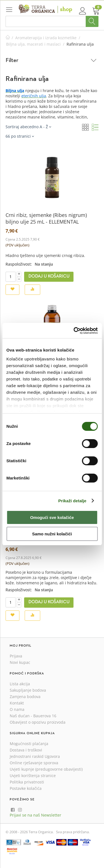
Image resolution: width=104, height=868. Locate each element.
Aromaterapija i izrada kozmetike (46, 38)
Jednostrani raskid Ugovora (35, 756)
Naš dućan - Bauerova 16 (33, 716)
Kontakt (17, 703)
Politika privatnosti (27, 782)
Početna (8, 38)
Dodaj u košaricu (49, 276)
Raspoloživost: (19, 264)
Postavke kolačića (26, 788)
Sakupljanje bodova (28, 690)
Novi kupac (20, 662)
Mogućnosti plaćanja (29, 744)
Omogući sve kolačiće (52, 517)
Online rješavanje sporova (34, 763)
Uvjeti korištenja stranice (33, 776)
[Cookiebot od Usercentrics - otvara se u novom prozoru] (74, 331)
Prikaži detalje (72, 501)
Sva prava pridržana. (73, 832)
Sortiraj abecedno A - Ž (28, 127)
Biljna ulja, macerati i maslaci (33, 44)
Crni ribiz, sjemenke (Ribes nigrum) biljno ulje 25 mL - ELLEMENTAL (46, 218)
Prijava (16, 656)
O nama (17, 709)
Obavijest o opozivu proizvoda (38, 722)
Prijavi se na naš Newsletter (35, 815)
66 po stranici (20, 136)
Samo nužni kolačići (52, 534)
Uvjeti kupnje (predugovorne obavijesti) (46, 769)
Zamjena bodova (25, 697)
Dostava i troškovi (26, 750)
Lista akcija (20, 684)
